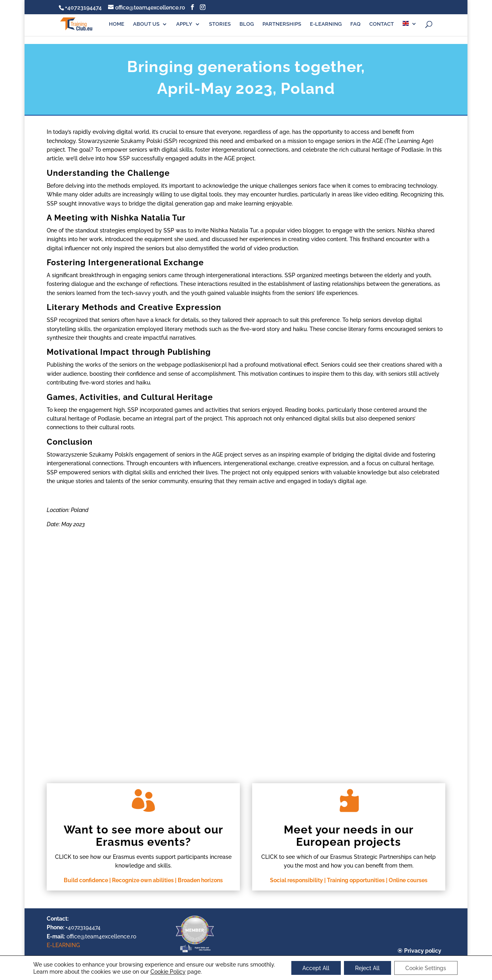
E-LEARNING (326, 24)
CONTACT (382, 24)
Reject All (367, 968)
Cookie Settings (427, 968)
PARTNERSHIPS (282, 24)
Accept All (315, 968)
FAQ (355, 24)
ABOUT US (146, 24)
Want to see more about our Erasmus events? (143, 836)
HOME (117, 24)
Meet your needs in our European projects (349, 836)
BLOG (247, 24)
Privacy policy (423, 951)
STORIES (220, 24)
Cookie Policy (166, 971)
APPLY (184, 24)
